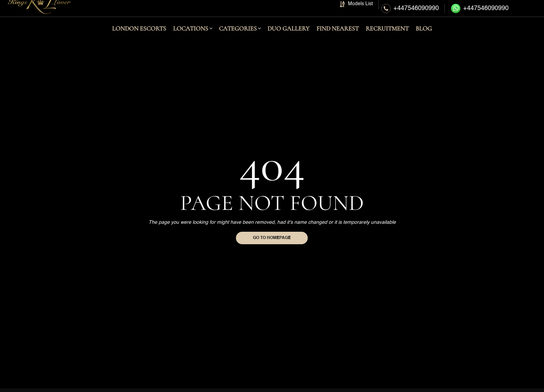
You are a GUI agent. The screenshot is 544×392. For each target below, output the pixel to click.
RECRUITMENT (387, 39)
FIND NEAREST (338, 39)
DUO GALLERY (288, 39)
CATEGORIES (238, 39)
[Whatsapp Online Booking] (481, 13)
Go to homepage (272, 238)
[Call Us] (410, 13)
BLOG (424, 39)
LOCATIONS (191, 39)
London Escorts (139, 39)
